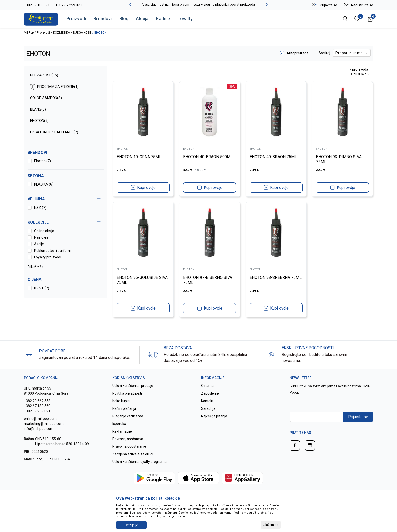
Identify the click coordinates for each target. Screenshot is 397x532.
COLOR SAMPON (46, 98)
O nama (207, 386)
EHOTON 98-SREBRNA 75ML (276, 278)
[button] (66, 280)
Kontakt (207, 401)
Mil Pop (29, 33)
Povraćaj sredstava (128, 439)
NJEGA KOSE (82, 33)
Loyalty (185, 19)
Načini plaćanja (124, 408)
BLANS (38, 109)
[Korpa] (371, 19)
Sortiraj (324, 53)
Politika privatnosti (127, 393)
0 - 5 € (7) (42, 288)
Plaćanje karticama (128, 416)
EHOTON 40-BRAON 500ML (208, 157)
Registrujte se (362, 5)
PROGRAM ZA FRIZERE (54, 87)
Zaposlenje (210, 393)
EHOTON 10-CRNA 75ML (139, 157)
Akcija (142, 19)
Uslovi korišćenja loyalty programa (140, 462)
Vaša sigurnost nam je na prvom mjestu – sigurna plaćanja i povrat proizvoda (199, 4)
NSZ (40, 208)
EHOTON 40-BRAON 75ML (273, 157)
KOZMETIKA (62, 33)
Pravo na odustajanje (129, 446)
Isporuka (119, 424)
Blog (124, 19)
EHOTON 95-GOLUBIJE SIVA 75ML (142, 280)
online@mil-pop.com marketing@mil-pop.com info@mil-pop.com (44, 424)
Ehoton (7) (43, 161)
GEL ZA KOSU (44, 75)
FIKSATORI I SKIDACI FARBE (54, 132)
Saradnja (208, 408)
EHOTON (39, 121)
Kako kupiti (121, 401)
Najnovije (41, 237)
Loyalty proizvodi (48, 257)
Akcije (39, 244)
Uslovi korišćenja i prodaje (133, 386)
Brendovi (103, 19)
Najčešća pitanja (214, 416)
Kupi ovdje (146, 187)
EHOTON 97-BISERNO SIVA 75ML (208, 280)
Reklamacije (122, 431)
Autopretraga (297, 53)
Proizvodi (76, 19)
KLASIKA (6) (44, 184)
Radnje (163, 19)
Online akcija (44, 231)
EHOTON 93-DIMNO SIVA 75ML (339, 159)
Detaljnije (131, 525)
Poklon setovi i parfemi (52, 251)
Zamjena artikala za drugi (133, 454)
